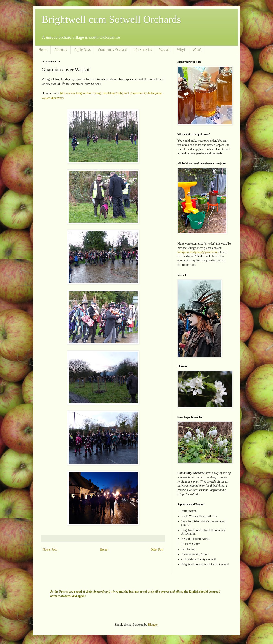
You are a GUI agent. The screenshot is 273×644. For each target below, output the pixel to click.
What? (197, 50)
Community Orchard (112, 50)
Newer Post (50, 550)
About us (61, 50)
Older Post (157, 550)
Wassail (164, 50)
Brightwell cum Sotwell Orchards (111, 19)
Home (43, 50)
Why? (181, 50)
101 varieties (143, 50)
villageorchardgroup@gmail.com (198, 252)
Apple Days (82, 50)
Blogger (153, 625)
